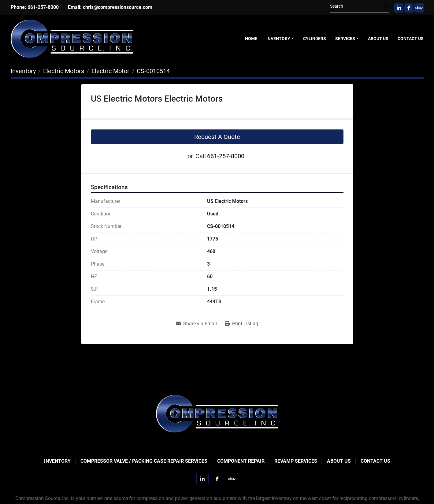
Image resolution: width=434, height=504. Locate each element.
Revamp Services (296, 461)
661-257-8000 (43, 7)
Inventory (278, 39)
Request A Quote (217, 137)
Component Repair (241, 461)
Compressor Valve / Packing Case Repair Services (144, 461)
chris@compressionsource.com (118, 7)
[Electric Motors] (64, 71)
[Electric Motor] (110, 71)
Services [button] (345, 39)
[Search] (357, 6)
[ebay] (419, 8)
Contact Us (411, 39)
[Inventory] (23, 71)
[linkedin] (399, 8)
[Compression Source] (217, 413)
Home (251, 39)
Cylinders (315, 39)
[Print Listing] (241, 324)
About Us (378, 39)
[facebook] (409, 8)
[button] (280, 39)
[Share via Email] (196, 324)
